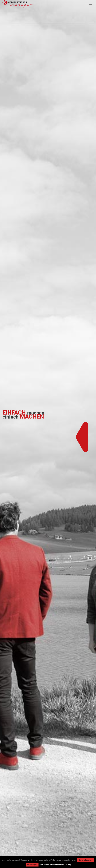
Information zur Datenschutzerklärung (55, 865)
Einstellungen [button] (32, 865)
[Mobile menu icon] (91, 4)
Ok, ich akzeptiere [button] (86, 860)
